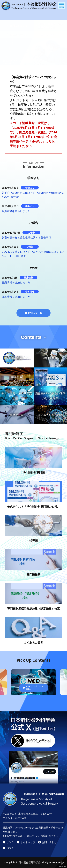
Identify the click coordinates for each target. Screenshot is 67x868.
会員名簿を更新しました (16, 211)
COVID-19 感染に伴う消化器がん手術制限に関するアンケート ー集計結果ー (33, 254)
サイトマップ (28, 842)
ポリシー (11, 848)
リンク (10, 842)
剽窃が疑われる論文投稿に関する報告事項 (26, 238)
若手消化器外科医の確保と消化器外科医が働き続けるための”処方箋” (33, 195)
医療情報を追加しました (16, 282)
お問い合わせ (49, 842)
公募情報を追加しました (16, 297)
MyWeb (37, 141)
